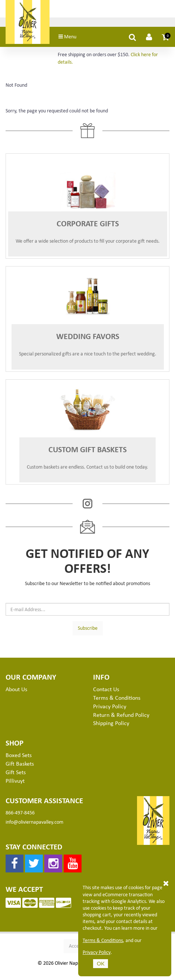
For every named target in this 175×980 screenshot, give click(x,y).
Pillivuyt (15, 781)
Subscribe (88, 628)
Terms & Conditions (117, 698)
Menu (67, 36)
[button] (166, 37)
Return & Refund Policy (121, 715)
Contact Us (106, 689)
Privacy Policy (110, 706)
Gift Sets (16, 772)
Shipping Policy (111, 723)
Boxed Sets (19, 755)
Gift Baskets (20, 763)
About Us (16, 689)
